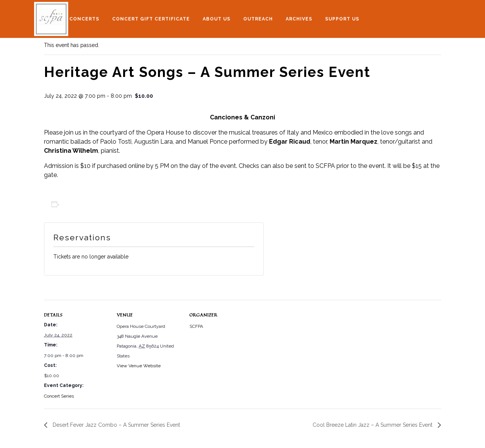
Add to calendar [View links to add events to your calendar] (83, 205)
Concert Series (59, 396)
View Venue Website (139, 366)
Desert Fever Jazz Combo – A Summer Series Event (116, 425)
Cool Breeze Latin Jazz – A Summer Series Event (373, 425)
